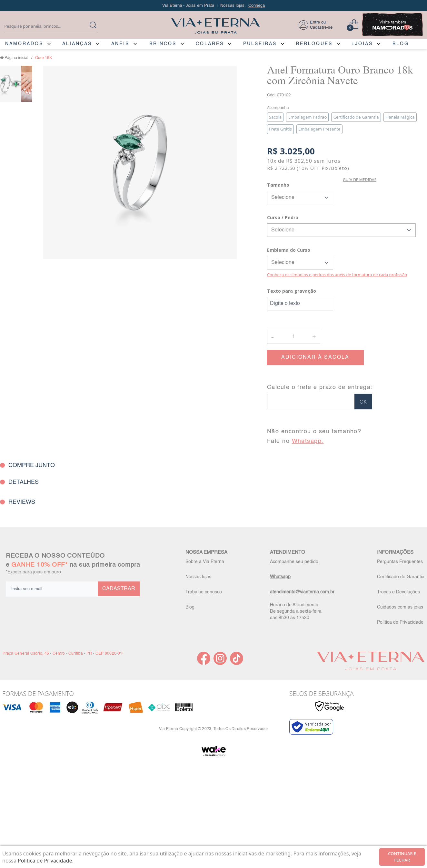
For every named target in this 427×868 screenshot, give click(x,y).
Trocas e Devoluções (398, 592)
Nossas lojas (198, 577)
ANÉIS (120, 44)
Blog (190, 607)
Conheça (257, 6)
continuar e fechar (402, 857)
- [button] (273, 337)
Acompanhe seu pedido (294, 562)
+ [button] (314, 336)
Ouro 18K (44, 58)
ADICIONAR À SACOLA (315, 357)
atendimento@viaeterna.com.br (302, 592)
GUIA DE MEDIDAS (360, 180)
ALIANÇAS (77, 44)
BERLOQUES (314, 44)
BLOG (401, 44)
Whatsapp (280, 577)
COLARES (210, 44)
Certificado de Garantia (401, 577)
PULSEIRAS (260, 44)
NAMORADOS (24, 44)
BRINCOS (163, 44)
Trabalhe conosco (204, 592)
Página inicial (16, 58)
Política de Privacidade (400, 622)
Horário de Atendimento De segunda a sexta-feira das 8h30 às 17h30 (296, 611)
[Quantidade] (294, 337)
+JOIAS (362, 44)
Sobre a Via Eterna (205, 562)
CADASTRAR (119, 589)
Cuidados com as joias (400, 607)
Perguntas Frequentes (400, 562)
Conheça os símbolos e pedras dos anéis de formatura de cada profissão (337, 275)
